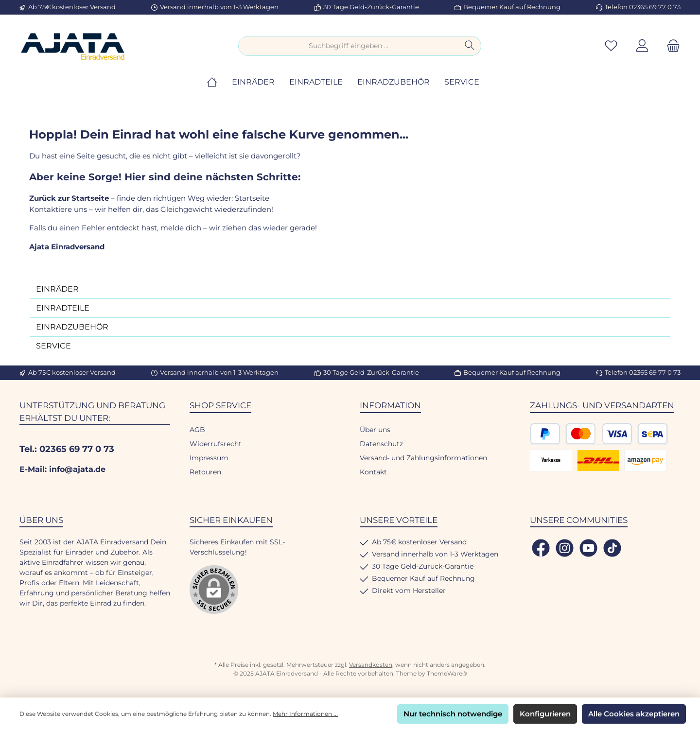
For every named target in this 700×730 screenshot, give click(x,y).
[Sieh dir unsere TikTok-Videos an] (612, 548)
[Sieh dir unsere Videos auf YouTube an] (588, 548)
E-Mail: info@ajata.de (62, 469)
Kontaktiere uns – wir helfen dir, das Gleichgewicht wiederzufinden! (152, 209)
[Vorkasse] (551, 461)
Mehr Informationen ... (305, 714)
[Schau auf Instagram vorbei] (565, 548)
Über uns (375, 430)
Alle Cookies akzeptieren (634, 714)
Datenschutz (381, 444)
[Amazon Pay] (645, 461)
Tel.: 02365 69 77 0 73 (67, 449)
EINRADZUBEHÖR (72, 327)
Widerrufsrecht (216, 444)
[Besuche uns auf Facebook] (541, 548)
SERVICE (53, 346)
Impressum (209, 458)
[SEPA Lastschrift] (653, 434)
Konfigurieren (545, 714)
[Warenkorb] (670, 46)
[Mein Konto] (642, 46)
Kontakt (373, 472)
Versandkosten (371, 665)
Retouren (205, 472)
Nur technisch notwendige (453, 714)
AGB (197, 430)
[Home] (219, 82)
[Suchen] (470, 46)
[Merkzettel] (611, 46)
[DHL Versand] (598, 461)
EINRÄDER (57, 289)
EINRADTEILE (63, 308)
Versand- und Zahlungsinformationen (423, 458)
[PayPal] (545, 434)
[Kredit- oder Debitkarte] (599, 434)
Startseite (252, 198)
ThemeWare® (447, 673)
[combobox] (349, 46)
